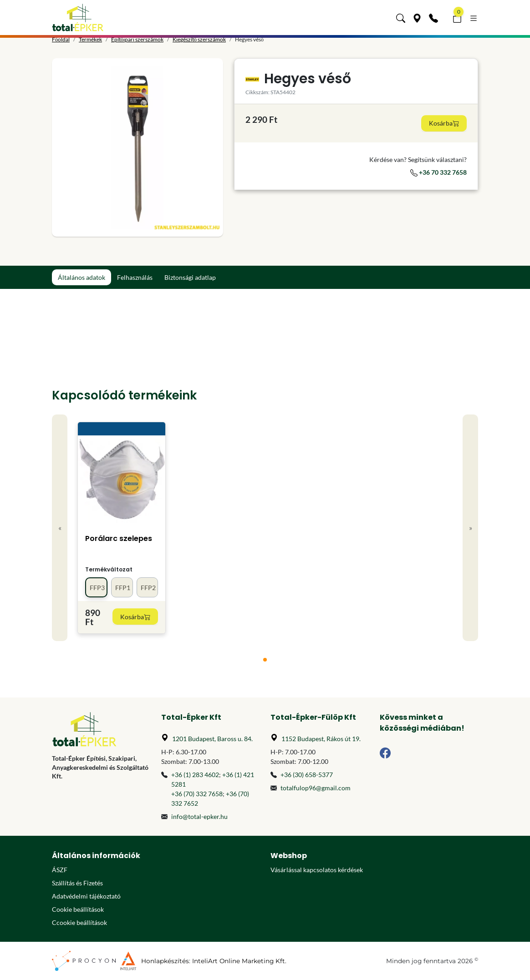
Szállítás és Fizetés (77, 883)
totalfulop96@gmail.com (316, 788)
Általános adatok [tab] (82, 277)
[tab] (265, 660)
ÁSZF (60, 870)
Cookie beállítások (78, 909)
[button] (401, 17)
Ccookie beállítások (79, 922)
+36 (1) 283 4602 (195, 775)
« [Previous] (60, 528)
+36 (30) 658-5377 (307, 775)
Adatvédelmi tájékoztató (86, 896)
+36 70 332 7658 (438, 172)
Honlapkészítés (165, 961)
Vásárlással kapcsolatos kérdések (317, 870)
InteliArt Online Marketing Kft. (239, 961)
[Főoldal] (78, 18)
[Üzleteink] (417, 17)
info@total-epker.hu (199, 816)
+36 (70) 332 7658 (197, 794)
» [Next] (471, 528)
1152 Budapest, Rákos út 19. (321, 739)
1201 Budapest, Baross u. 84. (212, 739)
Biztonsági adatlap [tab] (190, 277)
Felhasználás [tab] (135, 277)
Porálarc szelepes (119, 538)
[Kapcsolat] (433, 17)
